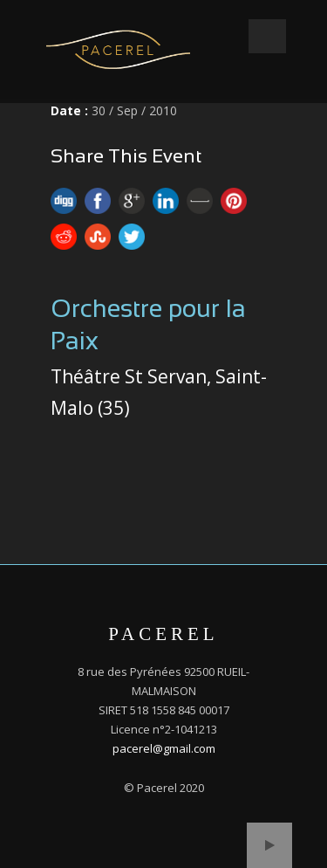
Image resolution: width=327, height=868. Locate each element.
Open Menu (267, 36)
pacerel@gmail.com (164, 748)
